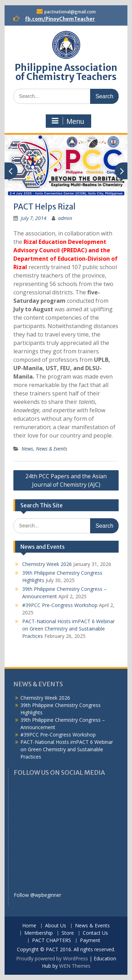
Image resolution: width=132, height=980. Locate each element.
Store (68, 933)
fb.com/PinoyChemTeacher (60, 19)
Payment (90, 941)
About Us (56, 926)
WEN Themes (75, 966)
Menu (68, 121)
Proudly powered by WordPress (52, 958)
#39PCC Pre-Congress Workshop (60, 605)
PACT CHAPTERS (52, 941)
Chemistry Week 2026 (47, 564)
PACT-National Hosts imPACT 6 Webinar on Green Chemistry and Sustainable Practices (68, 629)
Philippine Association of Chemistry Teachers (66, 72)
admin (65, 218)
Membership (39, 933)
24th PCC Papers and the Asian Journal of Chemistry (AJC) (66, 480)
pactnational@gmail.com (70, 12)
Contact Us (95, 933)
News (27, 449)
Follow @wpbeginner (37, 895)
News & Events (52, 449)
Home (29, 926)
